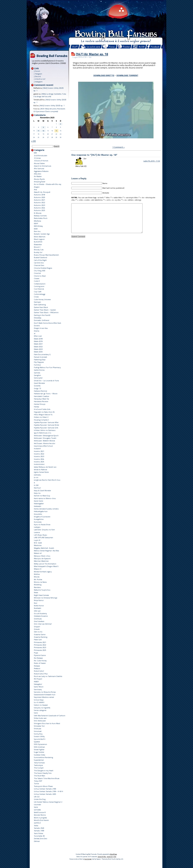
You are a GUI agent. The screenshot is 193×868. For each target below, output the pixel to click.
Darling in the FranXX (42, 315)
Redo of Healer (40, 663)
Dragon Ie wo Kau (41, 328)
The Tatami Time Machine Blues (47, 778)
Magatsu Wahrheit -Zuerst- (44, 548)
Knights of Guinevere (42, 517)
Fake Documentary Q (42, 354)
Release (37, 666)
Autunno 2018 (39, 195)
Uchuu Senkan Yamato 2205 (45, 794)
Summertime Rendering (43, 757)
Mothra (37, 574)
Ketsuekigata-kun (41, 511)
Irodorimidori (39, 464)
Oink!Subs (38, 619)
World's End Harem (41, 820)
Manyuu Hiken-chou (42, 556)
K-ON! (36, 485)
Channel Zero (39, 265)
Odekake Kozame (41, 616)
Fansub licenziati (40, 357)
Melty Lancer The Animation (45, 564)
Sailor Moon (39, 687)
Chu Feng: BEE (40, 271)
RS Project (38, 679)
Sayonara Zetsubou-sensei (44, 697)
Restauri (37, 668)
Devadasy (38, 318)
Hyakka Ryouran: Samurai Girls (46, 428)
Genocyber (38, 378)
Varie (36, 807)
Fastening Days (40, 360)
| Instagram (38, 82)
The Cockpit (39, 768)
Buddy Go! (38, 252)
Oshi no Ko (38, 632)
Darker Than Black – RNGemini (46, 312)
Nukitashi (38, 608)
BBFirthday (38, 226)
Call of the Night (40, 260)
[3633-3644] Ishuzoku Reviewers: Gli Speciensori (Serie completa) (49, 110)
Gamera (37, 373)
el (35, 333)
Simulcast (38, 731)
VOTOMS (37, 810)
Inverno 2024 (39, 459)
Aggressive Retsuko (41, 171)
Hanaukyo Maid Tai (41, 399)
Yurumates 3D (39, 836)
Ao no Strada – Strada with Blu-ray (48, 184)
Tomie (36, 783)
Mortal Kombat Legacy (43, 572)
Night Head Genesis (41, 595)
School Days (39, 700)
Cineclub (37, 273)
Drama (37, 331)
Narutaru (37, 587)
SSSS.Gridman (39, 747)
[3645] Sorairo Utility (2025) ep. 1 (52, 105)
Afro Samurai (39, 168)
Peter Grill (38, 640)
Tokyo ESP (38, 781)
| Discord (37, 76)
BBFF (36, 223)
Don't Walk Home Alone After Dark (47, 323)
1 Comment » (119, 147)
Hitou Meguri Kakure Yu (43, 415)
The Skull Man (40, 776)
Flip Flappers (39, 362)
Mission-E (38, 569)
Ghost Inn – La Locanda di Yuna (46, 381)
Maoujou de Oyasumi (42, 558)
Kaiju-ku (37, 493)
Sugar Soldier (39, 752)
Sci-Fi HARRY (39, 702)
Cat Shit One (39, 263)
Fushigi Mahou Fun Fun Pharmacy (47, 367)
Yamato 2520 (39, 828)
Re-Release (38, 658)
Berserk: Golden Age (42, 234)
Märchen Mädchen (41, 561)
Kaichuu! (37, 488)
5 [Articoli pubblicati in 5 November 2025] (43, 127)
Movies (37, 577)
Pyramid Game (40, 655)
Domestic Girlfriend (42, 320)
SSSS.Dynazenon (40, 744)
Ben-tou (37, 231)
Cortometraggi (40, 294)
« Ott (34, 141)
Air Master (38, 176)
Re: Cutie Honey (40, 661)
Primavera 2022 (40, 645)
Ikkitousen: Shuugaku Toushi (45, 438)
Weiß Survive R (40, 812)
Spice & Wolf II (40, 739)
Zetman (37, 841)
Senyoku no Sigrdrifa (42, 708)
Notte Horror (39, 606)
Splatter (37, 742)
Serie (36, 713)
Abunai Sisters (39, 163)
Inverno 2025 (39, 462)
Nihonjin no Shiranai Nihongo (46, 598)
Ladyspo (37, 527)
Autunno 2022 (39, 202)
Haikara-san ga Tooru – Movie (46, 394)
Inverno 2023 (39, 456)
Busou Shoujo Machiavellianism (46, 255)
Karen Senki (39, 501)
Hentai (36, 407)
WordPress (113, 854)
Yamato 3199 (39, 831)
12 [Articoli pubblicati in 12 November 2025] (43, 131)
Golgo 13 (37, 388)
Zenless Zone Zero (41, 838)
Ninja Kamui (39, 600)
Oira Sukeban (39, 621)
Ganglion (37, 375)
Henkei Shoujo (40, 404)
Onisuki (37, 629)
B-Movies (38, 213)
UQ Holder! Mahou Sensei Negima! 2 (48, 802)
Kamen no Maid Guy (42, 496)
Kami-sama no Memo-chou (45, 498)
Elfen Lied (38, 336)
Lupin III (37, 540)
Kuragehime (39, 519)
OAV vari (37, 611)
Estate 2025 (38, 352)
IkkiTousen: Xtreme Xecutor (45, 443)
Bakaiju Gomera (40, 216)
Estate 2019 (38, 341)
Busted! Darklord (40, 257)
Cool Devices (39, 289)
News (36, 592)
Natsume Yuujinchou (42, 590)
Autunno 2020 (39, 197)
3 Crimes (37, 158)
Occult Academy (40, 613)
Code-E (37, 281)
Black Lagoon (39, 239)
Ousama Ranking (41, 637)
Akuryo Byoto (39, 179)
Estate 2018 (38, 339)
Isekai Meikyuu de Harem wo (45, 467)
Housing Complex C (42, 420)
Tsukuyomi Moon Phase (43, 786)
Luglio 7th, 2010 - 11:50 (152, 161)
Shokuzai (38, 729)
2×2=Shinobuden (41, 155)
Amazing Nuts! (40, 182)
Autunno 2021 (39, 200)
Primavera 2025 (40, 650)
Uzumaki (37, 804)
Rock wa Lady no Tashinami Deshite (48, 676)
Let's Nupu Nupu (40, 535)
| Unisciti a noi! (40, 79)
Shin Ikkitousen (40, 721)
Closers (37, 278)
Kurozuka (38, 522)
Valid (102, 857)
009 (35, 153)
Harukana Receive (41, 401)
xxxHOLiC (37, 823)
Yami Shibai (39, 833)
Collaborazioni (40, 284)
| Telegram (38, 74)
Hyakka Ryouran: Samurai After (46, 422)
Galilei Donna (39, 370)
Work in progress (40, 818)
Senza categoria (40, 710)
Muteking (38, 585)
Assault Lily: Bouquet (42, 192)
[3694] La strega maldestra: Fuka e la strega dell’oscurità (50, 95)
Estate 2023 (38, 349)
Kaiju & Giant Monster (42, 490)
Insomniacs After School (43, 446)
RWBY (36, 682)
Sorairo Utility (39, 736)
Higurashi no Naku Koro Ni (44, 412)
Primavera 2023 (40, 647)
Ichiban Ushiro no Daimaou (45, 430)
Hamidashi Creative (41, 396)
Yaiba (36, 825)
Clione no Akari (40, 276)
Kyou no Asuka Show (42, 524)
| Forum (37, 71)
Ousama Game (40, 634)
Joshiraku (37, 475)
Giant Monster (39, 383)
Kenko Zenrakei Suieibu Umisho (46, 509)
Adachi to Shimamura (43, 166)
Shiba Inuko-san (40, 718)
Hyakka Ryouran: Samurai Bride (46, 425)
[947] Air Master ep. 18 (92, 54)
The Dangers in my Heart (44, 771)
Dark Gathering (40, 305)
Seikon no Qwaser (41, 705)
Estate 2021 (38, 344)
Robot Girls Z (39, 671)
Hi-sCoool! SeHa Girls (42, 409)
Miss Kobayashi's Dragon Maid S (46, 566)
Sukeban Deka (40, 755)
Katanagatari (39, 503)
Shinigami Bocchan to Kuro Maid (47, 723)
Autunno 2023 (39, 205)
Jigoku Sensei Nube (41, 472)
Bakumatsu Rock (41, 218)
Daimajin (37, 302)
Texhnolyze (38, 765)
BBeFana (37, 221)
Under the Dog (40, 799)
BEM (36, 229)
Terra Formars (39, 763)
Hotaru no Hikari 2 (41, 417)
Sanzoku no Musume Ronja (45, 692)
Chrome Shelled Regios (43, 268)
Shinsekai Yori (39, 726)
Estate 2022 (38, 347)
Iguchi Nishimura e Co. (43, 433)
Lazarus (37, 532)
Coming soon (39, 286)
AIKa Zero (38, 174)
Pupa (36, 653)
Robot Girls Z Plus (41, 674)
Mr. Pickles (38, 579)
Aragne (37, 187)
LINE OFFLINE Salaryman (44, 537)
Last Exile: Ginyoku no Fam (44, 530)
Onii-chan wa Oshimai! (43, 624)
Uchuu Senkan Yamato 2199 (45, 789)
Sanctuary (38, 689)
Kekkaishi (38, 506)
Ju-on (36, 477)
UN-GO (37, 797)
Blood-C (37, 247)
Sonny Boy (38, 734)
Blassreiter (38, 244)
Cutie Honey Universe (42, 299)
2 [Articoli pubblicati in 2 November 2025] (61, 124)
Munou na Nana (40, 582)
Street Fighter (39, 750)
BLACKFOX (38, 242)
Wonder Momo (40, 815)
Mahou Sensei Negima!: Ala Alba (46, 551)
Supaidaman (39, 760)
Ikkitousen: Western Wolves (44, 441)
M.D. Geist (38, 543)
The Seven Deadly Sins (43, 773)
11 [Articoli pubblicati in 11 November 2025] (38, 131)
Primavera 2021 (40, 642)
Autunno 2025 (39, 210)
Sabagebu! (38, 684)
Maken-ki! (38, 553)
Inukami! (37, 448)
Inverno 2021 (39, 451)
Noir (36, 603)
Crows (36, 297)
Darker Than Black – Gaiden (45, 310)
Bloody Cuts (39, 250)
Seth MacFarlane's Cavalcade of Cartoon (50, 716)
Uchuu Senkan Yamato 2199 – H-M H (48, 791)
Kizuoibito (38, 514)
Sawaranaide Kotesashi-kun (45, 695)
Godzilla (37, 386)
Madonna (38, 545)
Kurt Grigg (88, 859)
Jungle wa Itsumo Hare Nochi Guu (47, 480)
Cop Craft (38, 292)
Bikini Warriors (40, 237)
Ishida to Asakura (40, 469)
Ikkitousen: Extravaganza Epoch (46, 436)
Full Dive (37, 365)
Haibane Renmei (40, 391)
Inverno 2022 (39, 454)
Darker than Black (41, 307)
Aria (35, 189)
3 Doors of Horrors (41, 161)
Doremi (37, 326)
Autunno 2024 (39, 208)
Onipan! (37, 627)
